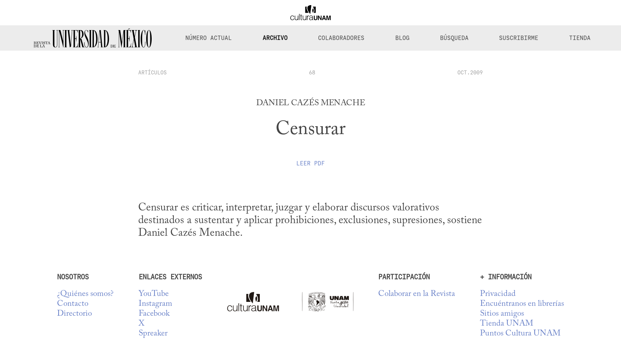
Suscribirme (519, 38)
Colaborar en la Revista (417, 294)
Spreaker (153, 334)
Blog (402, 38)
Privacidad (498, 294)
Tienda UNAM (507, 324)
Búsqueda (454, 38)
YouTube (154, 294)
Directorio (74, 314)
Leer (310, 163)
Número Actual (209, 38)
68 (312, 72)
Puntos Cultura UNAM (520, 334)
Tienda (580, 38)
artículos (152, 72)
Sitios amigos (502, 314)
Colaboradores (341, 38)
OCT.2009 (470, 72)
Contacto (73, 304)
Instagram (155, 304)
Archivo (275, 38)
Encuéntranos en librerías (522, 304)
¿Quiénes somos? (85, 294)
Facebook (154, 314)
